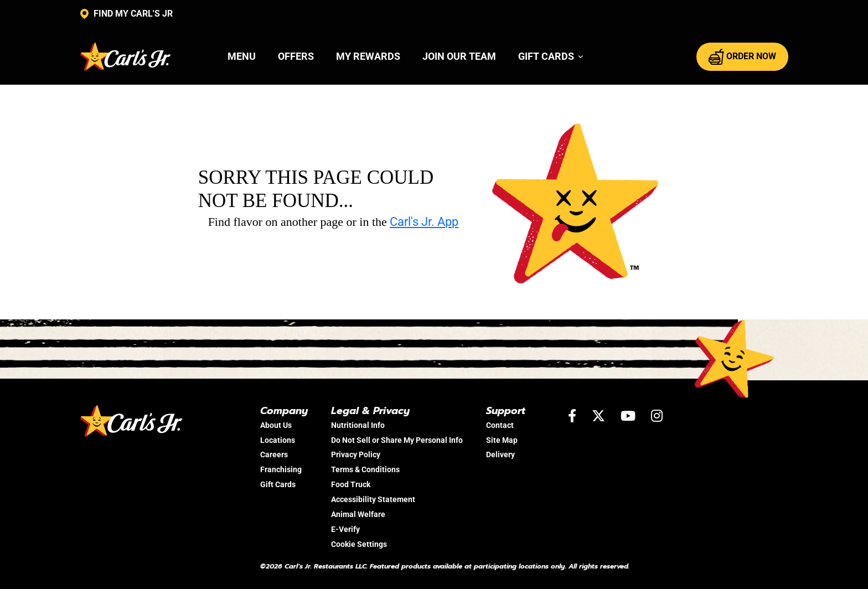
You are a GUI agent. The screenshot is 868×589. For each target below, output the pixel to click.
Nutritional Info (358, 425)
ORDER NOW (742, 56)
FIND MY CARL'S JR (126, 14)
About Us (276, 425)
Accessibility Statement (373, 499)
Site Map (502, 440)
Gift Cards (278, 484)
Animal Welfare (358, 514)
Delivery (500, 454)
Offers (296, 56)
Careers (274, 454)
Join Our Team (459, 56)
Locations (278, 440)
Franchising (281, 469)
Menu (242, 56)
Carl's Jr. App (424, 222)
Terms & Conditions (365, 469)
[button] (551, 56)
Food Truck (351, 484)
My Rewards (368, 56)
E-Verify (345, 529)
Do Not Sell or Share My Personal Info (397, 440)
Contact (500, 425)
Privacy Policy (356, 454)
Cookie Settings (359, 544)
